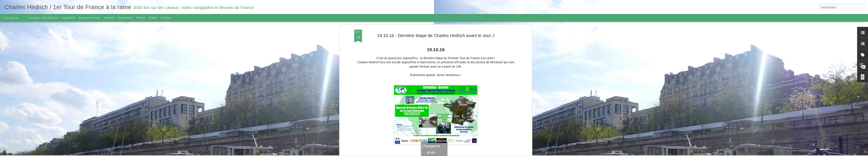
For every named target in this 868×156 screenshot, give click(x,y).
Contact (166, 18)
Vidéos (153, 18)
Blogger (450, 154)
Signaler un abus (464, 154)
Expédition (68, 18)
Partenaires (125, 18)
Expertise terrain (90, 18)
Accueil (34, 18)
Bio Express (50, 18)
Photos (141, 18)
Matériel (109, 18)
